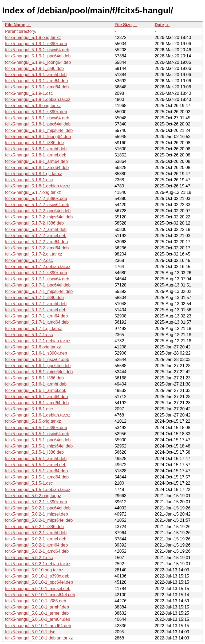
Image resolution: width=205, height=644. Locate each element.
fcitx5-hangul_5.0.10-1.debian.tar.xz (39, 638)
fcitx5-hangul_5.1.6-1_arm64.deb (36, 397)
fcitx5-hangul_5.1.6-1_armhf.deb (36, 384)
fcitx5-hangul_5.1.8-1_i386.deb (34, 143)
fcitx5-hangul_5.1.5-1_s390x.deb (36, 428)
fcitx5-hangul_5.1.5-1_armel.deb (36, 465)
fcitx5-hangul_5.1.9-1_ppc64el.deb (38, 56)
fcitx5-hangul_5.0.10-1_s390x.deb (37, 576)
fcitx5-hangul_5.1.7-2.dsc (29, 260)
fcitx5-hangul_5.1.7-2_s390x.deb (36, 199)
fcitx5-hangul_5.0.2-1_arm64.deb (36, 545)
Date (159, 25)
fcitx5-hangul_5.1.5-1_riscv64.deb (37, 434)
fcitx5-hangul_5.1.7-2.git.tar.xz (33, 254)
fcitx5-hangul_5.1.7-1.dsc (29, 335)
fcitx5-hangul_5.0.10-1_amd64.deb (38, 626)
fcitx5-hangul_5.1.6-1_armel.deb (36, 390)
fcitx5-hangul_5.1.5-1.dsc (29, 483)
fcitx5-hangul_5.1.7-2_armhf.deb (36, 229)
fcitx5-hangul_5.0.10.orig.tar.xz (34, 570)
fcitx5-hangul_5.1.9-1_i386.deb (34, 68)
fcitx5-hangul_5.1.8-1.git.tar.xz (33, 174)
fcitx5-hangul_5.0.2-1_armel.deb (36, 539)
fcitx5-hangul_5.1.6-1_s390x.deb (36, 353)
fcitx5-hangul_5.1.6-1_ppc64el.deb (38, 366)
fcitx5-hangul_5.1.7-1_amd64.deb (37, 322)
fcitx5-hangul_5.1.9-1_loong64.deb (38, 62)
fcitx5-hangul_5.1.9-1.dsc (29, 93)
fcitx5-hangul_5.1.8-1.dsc (29, 180)
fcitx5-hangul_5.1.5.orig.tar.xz (33, 421)
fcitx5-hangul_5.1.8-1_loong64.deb (38, 137)
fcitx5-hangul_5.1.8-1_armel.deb (36, 155)
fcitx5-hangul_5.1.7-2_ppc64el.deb (38, 211)
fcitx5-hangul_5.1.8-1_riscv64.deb (37, 118)
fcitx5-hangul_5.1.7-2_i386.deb (34, 223)
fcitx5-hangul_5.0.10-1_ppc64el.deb (39, 582)
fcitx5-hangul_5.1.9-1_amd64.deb (37, 87)
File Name (15, 25)
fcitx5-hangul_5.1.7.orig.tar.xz (33, 192)
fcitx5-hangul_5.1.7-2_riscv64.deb (37, 205)
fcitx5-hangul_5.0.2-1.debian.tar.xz (38, 564)
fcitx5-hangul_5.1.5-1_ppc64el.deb (38, 440)
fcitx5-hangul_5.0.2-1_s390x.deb (36, 502)
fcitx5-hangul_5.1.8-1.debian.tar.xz (38, 186)
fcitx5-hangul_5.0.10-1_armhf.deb (37, 607)
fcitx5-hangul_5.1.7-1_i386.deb (34, 298)
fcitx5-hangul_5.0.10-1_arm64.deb (38, 619)
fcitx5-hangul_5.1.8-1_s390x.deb (36, 112)
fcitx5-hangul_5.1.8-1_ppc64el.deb (38, 124)
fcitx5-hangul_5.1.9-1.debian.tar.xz (38, 99)
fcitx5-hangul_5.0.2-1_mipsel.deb (37, 514)
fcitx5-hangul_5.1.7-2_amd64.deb (37, 248)
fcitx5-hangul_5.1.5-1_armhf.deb (36, 459)
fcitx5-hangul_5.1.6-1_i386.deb (34, 378)
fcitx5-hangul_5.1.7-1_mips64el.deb (39, 291)
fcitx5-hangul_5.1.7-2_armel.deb (36, 236)
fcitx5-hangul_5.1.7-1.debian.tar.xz (38, 341)
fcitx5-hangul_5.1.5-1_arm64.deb (36, 471)
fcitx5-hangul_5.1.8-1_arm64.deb (36, 161)
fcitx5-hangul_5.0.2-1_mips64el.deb (39, 520)
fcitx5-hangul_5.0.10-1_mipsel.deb (38, 589)
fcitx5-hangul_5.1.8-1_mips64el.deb (39, 130)
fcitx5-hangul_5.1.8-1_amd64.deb (37, 168)
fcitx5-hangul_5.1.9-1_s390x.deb (36, 44)
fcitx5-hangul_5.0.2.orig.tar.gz (33, 496)
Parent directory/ (21, 31)
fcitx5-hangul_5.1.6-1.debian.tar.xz (38, 415)
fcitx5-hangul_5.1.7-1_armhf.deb (36, 304)
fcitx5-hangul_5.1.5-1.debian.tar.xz (38, 490)
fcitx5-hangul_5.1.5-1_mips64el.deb (39, 446)
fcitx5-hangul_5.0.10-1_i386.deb (36, 601)
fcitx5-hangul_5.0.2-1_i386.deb (34, 527)
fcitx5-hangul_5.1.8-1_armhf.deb (36, 149)
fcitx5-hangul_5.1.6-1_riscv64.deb (37, 360)
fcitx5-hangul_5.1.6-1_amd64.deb (37, 403)
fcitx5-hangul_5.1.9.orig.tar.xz (33, 38)
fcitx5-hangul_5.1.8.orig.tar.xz (33, 106)
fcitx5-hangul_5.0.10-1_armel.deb (37, 613)
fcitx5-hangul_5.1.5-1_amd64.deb (37, 477)
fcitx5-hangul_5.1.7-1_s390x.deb (36, 273)
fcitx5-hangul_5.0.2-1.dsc (29, 558)
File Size (123, 25)
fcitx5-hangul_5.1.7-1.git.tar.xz (33, 329)
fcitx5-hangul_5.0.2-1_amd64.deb (37, 551)
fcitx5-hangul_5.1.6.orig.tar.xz (33, 347)
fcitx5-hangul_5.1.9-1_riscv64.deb (37, 50)
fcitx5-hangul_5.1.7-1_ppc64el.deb (38, 285)
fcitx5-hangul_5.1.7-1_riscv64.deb (37, 279)
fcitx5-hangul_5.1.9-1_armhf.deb (36, 75)
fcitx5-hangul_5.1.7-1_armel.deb (36, 310)
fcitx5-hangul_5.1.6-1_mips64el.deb (39, 372)
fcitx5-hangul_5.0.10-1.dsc (30, 632)
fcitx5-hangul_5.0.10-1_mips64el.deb (40, 595)
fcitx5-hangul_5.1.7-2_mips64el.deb (39, 217)
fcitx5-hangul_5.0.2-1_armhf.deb (36, 533)
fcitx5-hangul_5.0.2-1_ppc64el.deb (38, 508)
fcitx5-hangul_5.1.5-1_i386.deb (34, 452)
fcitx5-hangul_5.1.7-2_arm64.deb (36, 242)
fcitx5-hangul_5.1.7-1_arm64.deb (36, 316)
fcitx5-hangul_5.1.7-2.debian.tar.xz (38, 267)
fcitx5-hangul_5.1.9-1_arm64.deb (36, 81)
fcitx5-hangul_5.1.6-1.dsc (29, 409)
